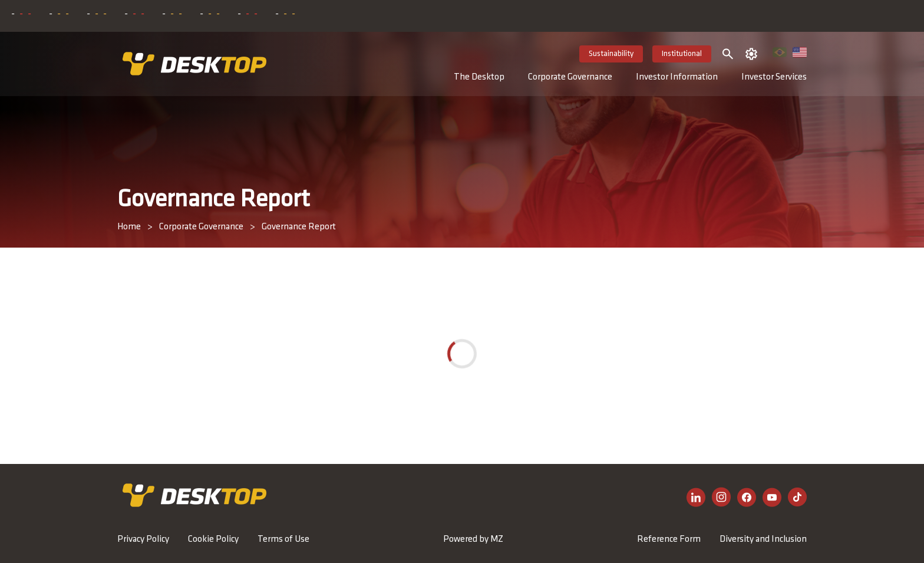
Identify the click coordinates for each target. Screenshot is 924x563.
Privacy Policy (143, 539)
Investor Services (774, 77)
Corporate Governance (570, 77)
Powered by (473, 539)
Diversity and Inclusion (763, 539)
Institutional (682, 54)
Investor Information (677, 77)
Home (129, 227)
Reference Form (669, 539)
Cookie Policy (213, 539)
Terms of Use (283, 539)
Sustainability (611, 54)
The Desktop (479, 77)
